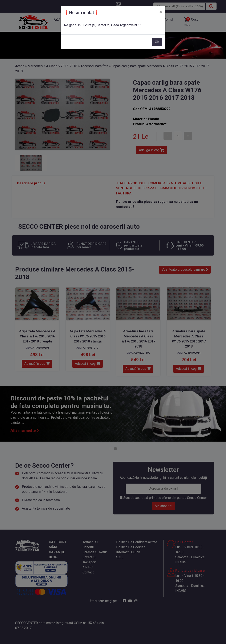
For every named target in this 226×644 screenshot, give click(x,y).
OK (157, 42)
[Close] (161, 12)
